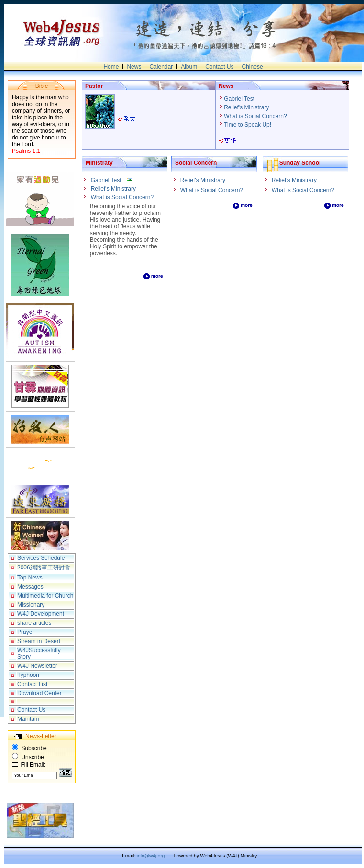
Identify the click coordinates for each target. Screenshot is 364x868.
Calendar (161, 67)
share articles (34, 623)
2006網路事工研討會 (44, 568)
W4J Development (41, 614)
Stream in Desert (39, 641)
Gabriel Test (240, 99)
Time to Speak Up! (248, 125)
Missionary (31, 605)
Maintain (28, 719)
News (134, 67)
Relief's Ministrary (247, 107)
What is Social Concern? (256, 116)
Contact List (32, 684)
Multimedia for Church (45, 596)
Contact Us (219, 67)
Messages (30, 587)
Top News (30, 578)
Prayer (26, 632)
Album (189, 67)
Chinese (253, 67)
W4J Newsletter (37, 666)
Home (111, 67)
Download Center (39, 693)
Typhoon (28, 675)
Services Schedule (41, 558)
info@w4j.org (151, 856)
